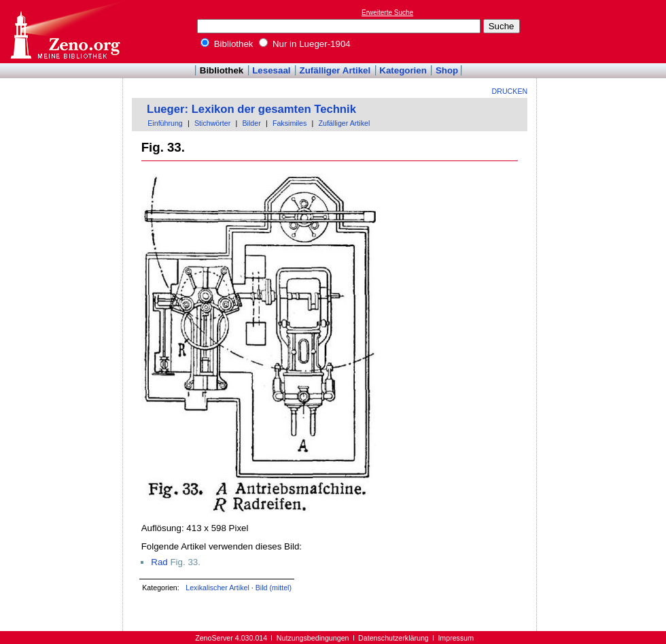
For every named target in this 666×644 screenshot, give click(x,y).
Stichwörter (212, 123)
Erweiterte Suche (387, 13)
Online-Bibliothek (65, 32)
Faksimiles (290, 123)
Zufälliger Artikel (335, 70)
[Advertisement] (603, 31)
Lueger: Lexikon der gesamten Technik (251, 109)
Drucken (510, 91)
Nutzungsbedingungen (313, 638)
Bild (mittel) (274, 588)
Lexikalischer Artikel (217, 588)
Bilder (251, 123)
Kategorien (403, 70)
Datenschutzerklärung (393, 638)
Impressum (456, 638)
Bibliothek (227, 44)
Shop (447, 70)
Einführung (165, 123)
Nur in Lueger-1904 (305, 44)
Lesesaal (271, 70)
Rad (159, 562)
